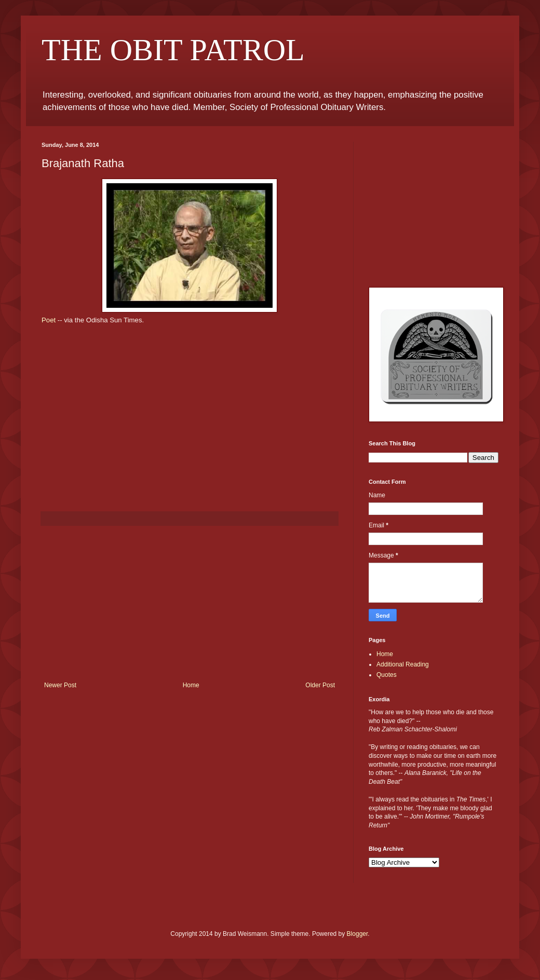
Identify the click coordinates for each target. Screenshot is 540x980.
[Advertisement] (190, 604)
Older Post (320, 685)
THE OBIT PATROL (173, 50)
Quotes (387, 675)
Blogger (357, 934)
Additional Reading (403, 664)
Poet (49, 320)
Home (191, 685)
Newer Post (60, 685)
